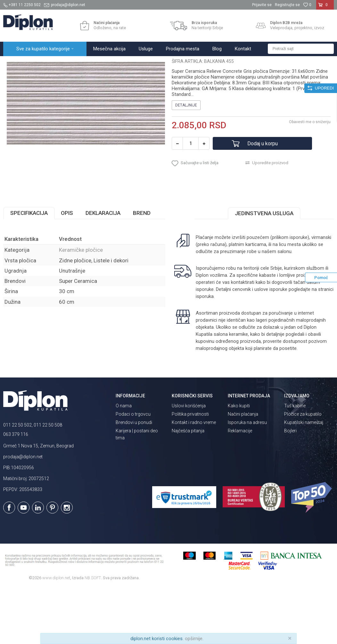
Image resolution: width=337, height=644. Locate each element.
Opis (67, 269)
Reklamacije (240, 487)
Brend (142, 269)
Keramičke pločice (105, 63)
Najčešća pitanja (188, 487)
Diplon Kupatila (17, 63)
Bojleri (290, 487)
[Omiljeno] (307, 5)
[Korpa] (325, 7)
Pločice (76, 63)
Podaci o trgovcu (133, 470)
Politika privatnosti (190, 470)
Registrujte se (287, 5)
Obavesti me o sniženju (310, 178)
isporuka (205, 352)
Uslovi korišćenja (189, 462)
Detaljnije (186, 161)
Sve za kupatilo (50, 63)
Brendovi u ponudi (134, 479)
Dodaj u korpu (263, 200)
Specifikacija (29, 269)
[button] (301, 49)
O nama (124, 462)
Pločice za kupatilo (303, 470)
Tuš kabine (295, 462)
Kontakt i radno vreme (194, 479)
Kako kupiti (239, 462)
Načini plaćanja (243, 470)
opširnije (194, 639)
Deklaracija (103, 269)
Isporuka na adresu (247, 479)
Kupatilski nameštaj (304, 479)
